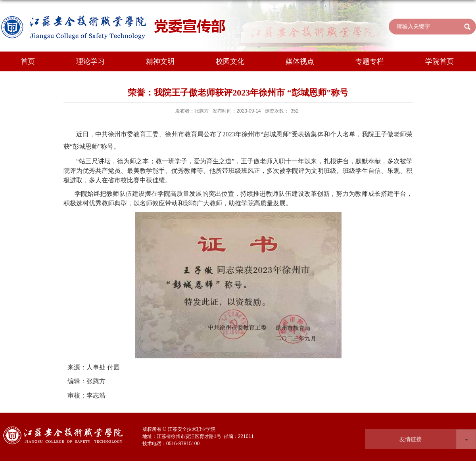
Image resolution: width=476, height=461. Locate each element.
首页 (28, 61)
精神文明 (160, 61)
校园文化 (230, 61)
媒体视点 (300, 61)
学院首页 (440, 61)
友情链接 (411, 439)
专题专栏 (370, 61)
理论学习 (90, 61)
